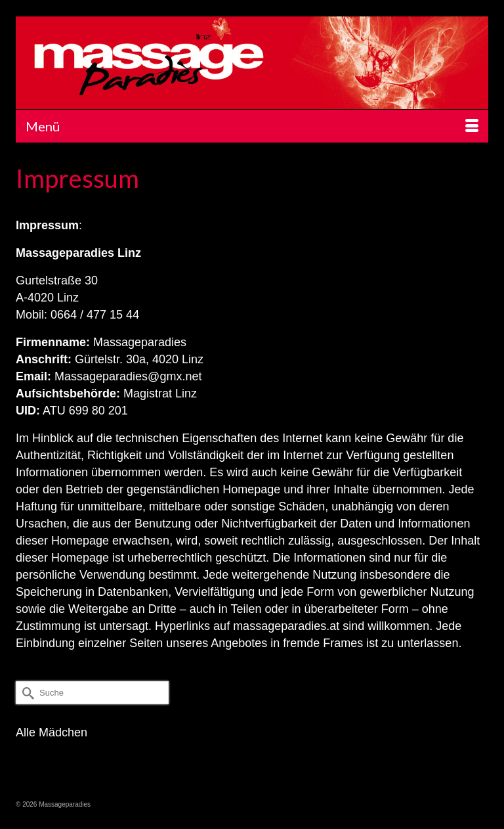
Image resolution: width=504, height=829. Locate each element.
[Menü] (252, 126)
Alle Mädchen (52, 732)
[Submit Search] (26, 693)
